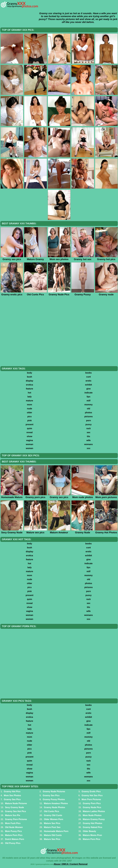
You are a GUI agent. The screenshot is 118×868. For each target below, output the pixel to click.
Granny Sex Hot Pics (15, 811)
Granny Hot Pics (12, 791)
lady (30, 397)
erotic (88, 381)
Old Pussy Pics (13, 843)
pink (29, 420)
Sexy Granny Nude (15, 807)
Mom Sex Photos (12, 795)
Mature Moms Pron (92, 835)
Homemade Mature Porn (56, 831)
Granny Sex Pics (51, 795)
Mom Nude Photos (92, 815)
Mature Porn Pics (14, 835)
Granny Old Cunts (53, 815)
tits (88, 436)
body (30, 373)
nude (30, 409)
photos (89, 413)
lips (88, 397)
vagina (29, 440)
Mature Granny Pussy (94, 819)
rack (89, 428)
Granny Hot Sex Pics (92, 795)
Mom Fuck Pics (13, 823)
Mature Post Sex (52, 827)
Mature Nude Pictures (16, 803)
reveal (30, 432)
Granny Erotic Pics (91, 791)
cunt (88, 377)
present (30, 424)
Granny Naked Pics (92, 827)
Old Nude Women (14, 827)
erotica (30, 385)
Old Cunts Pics (51, 811)
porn (88, 420)
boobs (88, 373)
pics (30, 417)
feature (29, 389)
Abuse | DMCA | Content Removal (71, 864)
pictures (88, 417)
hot (29, 393)
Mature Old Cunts (53, 835)
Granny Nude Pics (92, 807)
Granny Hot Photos (92, 823)
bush (30, 377)
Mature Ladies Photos (94, 811)
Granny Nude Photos (54, 807)
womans (88, 444)
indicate (88, 393)
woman (29, 444)
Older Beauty (89, 831)
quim (30, 428)
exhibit (88, 385)
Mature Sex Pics (52, 823)
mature (29, 401)
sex (89, 432)
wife (89, 440)
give (88, 389)
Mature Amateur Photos (56, 803)
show (29, 436)
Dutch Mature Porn (15, 839)
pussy (88, 424)
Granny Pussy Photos (54, 799)
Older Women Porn (54, 819)
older (29, 413)
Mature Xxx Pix (13, 815)
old (88, 409)
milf (88, 401)
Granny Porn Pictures (16, 819)
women (29, 448)
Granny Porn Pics (92, 803)
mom (30, 405)
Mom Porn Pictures (91, 799)
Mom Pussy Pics (13, 831)
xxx (89, 448)
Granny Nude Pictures (54, 791)
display (29, 381)
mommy (89, 405)
